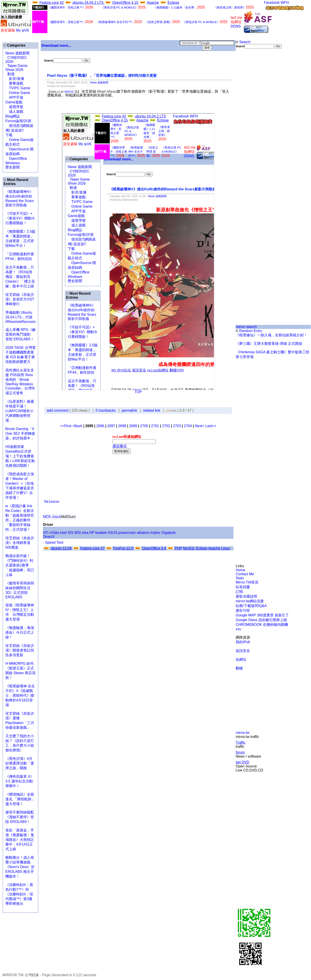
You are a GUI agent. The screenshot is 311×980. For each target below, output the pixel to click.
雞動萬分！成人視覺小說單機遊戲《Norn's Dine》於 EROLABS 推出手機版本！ (20, 867)
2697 (111, 426)
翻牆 (239, 668)
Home (240, 570)
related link (152, 410)
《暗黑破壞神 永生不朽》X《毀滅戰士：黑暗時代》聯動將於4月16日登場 (20, 696)
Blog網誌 (13, 116)
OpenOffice (16, 159)
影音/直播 (15, 79)
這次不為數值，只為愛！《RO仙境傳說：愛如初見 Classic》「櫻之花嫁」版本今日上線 (21, 277)
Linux (225, 548)
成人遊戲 (14, 112)
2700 (144, 426)
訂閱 (239, 592)
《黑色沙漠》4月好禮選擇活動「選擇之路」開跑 (20, 763)
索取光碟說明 (246, 596)
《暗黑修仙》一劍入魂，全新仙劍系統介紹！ (271, 335)
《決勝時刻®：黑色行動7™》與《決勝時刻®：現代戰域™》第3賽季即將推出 (19, 894)
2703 (177, 426)
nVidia (54, 533)
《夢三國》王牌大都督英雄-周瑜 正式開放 (269, 344)
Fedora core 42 (52, 3)
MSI (78, 533)
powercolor (127, 533)
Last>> (211, 426)
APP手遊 (14, 97)
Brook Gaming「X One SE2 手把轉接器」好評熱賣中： (20, 434)
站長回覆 (243, 587)
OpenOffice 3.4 (154, 548)
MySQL (189, 548)
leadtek (101, 533)
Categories (15, 45)
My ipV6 (22, 30)
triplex (155, 533)
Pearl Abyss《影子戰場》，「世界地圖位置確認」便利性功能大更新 (102, 76)
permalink (129, 410)
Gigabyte (169, 533)
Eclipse (173, 3)
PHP (178, 548)
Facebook (272, 3)
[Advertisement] (250, 124)
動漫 (11, 74)
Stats (240, 578)
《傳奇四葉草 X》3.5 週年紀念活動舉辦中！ (20, 781)
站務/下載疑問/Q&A (251, 606)
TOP (138, 392)
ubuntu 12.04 (61, 548)
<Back (78, 426)
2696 (100, 426)
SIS (71, 533)
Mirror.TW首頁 (247, 582)
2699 (133, 426)
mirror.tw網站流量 (250, 601)
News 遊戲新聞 (17, 53)
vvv (238, 629)
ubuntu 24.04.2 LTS (89, 3)
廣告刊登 (243, 610)
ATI (46, 533)
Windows (13, 163)
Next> (200, 426)
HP (92, 533)
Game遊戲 (14, 102)
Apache (153, 3)
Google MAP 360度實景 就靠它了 (262, 615)
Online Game (18, 93)
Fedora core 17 (92, 548)
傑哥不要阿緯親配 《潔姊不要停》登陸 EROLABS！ (20, 817)
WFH (285, 3)
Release (52, 502)
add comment (58, 410)
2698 (122, 426)
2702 (166, 426)
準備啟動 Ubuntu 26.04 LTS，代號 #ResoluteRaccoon (20, 317)
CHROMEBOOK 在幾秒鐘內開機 (262, 625)
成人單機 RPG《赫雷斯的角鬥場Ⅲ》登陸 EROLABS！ (20, 334)
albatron (143, 533)
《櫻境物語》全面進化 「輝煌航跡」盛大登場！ (20, 799)
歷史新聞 (13, 167)
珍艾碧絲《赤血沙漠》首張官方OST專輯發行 (20, 299)
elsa (85, 533)
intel (63, 533)
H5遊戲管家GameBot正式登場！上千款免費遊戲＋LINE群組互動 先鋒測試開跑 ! (20, 456)
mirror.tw (242, 733)
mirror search (246, 327)
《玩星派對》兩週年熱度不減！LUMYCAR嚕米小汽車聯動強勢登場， (20, 411)
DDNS (236, 26)
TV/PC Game (18, 88)
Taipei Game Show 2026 (16, 68)
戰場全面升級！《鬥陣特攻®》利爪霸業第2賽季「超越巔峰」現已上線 (20, 565)
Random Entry (249, 331)
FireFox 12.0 (123, 548)
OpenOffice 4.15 (125, 3)
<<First (66, 426)
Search (243, 42)
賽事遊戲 (14, 83)
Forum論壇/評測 (18, 121)
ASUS (112, 533)
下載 (9, 135)
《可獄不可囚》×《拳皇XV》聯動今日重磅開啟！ (20, 218)
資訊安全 (243, 651)
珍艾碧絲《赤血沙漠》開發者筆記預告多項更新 (20, 650)
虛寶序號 (14, 107)
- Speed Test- (54, 542)
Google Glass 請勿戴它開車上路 (261, 620)
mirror (69, 91)
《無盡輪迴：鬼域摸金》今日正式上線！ (20, 632)
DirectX (49, 537)
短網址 (241, 659)
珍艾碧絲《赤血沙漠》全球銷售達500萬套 (20, 543)
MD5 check (52, 517)
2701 (155, 426)
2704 (188, 426)
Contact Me (245, 574)
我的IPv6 (243, 642)
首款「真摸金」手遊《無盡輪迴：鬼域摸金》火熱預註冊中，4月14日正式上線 (20, 840)
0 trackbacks (106, 410)
